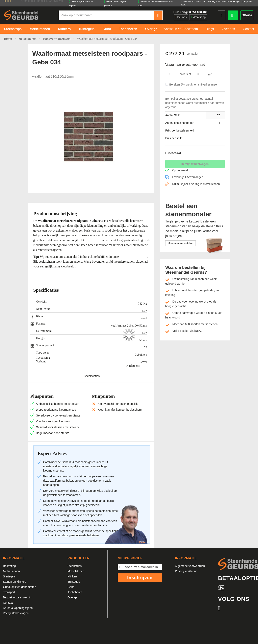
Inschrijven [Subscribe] (140, 578)
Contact (8, 603)
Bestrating (9, 566)
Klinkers (73, 576)
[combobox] (106, 15)
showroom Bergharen (133, 257)
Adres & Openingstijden (18, 608)
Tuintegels (74, 582)
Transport (9, 592)
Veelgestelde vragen (16, 613)
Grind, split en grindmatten (20, 587)
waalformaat (93, 240)
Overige (72, 597)
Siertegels (9, 576)
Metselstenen (11, 571)
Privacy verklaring (186, 571)
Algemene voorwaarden (190, 566)
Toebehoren (75, 592)
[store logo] (21, 15)
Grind (71, 587)
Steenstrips (75, 566)
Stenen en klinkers (15, 582)
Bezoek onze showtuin (17, 597)
